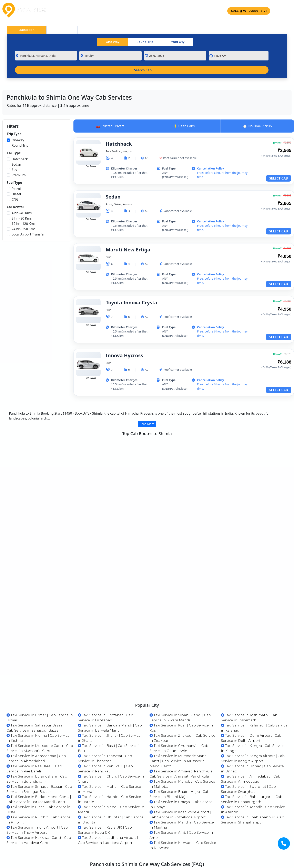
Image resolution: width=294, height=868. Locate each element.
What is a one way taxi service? (180, 845)
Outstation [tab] (27, 30)
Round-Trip (20, 145)
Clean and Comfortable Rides (36, 832)
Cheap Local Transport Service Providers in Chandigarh (201, 832)
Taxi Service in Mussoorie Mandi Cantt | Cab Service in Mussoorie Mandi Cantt (179, 702)
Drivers (176, 10)
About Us (83, 10)
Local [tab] (62, 30)
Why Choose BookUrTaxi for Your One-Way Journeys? (57, 818)
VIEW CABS (272, 463)
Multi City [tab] (178, 42)
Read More (147, 424)
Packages (111, 10)
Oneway (18, 140)
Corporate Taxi (145, 10)
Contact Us (205, 10)
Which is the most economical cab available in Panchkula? (61, 859)
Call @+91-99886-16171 (249, 11)
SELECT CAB (279, 178)
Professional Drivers (171, 818)
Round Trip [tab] (145, 42)
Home (62, 10)
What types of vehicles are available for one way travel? (59, 845)
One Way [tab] (113, 42)
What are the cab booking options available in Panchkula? (204, 859)
